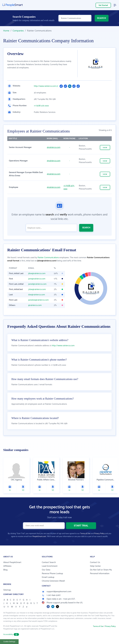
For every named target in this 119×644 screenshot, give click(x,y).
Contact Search (49, 562)
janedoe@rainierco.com (38, 300)
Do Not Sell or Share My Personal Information (101, 572)
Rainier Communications (48, 258)
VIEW (105, 148)
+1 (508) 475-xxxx (41, 106)
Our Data (46, 570)
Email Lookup (48, 577)
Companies (18, 31)
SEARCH (102, 18)
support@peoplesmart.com (57, 592)
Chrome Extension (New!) (53, 581)
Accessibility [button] (11, 635)
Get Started (103, 5)
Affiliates (7, 566)
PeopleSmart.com (39, 537)
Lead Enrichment (50, 566)
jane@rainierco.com (37, 279)
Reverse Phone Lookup (52, 574)
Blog (5, 570)
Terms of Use (85, 534)
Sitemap (7, 590)
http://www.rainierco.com (45, 86)
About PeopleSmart (12, 562)
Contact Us (95, 562)
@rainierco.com (54, 147)
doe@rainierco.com (37, 295)
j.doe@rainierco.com (37, 289)
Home (6, 31)
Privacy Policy (99, 534)
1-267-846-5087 (51, 595)
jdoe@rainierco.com (37, 273)
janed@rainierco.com (37, 284)
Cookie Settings (9, 642)
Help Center (95, 566)
